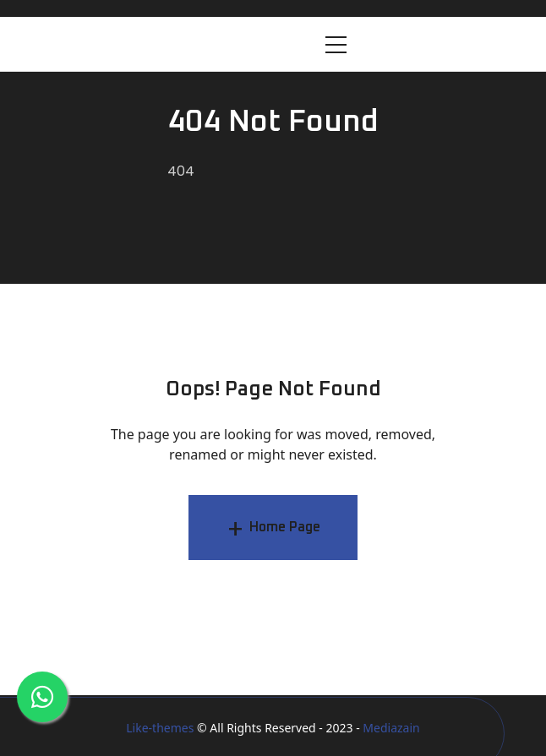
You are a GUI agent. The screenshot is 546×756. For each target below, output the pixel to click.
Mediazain (391, 728)
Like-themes (160, 728)
